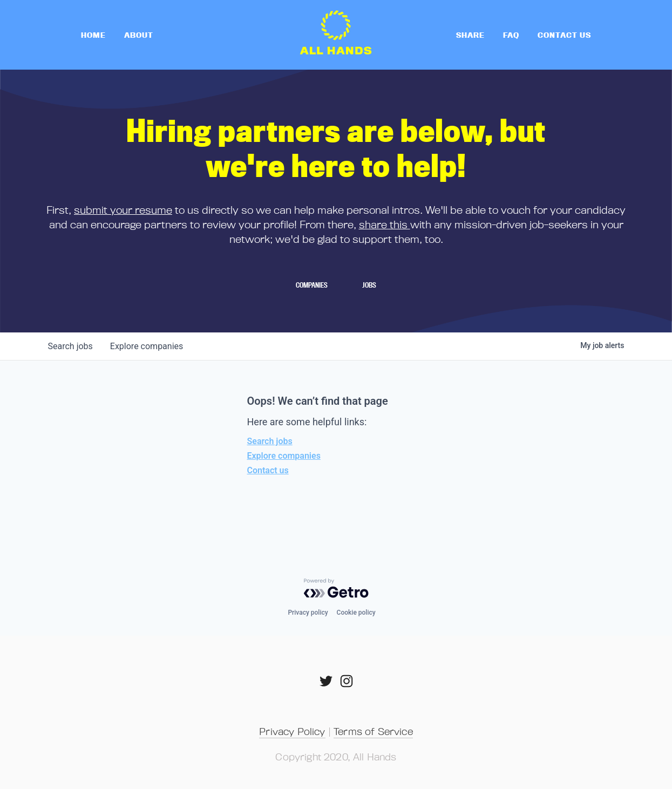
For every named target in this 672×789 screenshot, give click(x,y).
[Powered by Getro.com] (336, 588)
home (93, 35)
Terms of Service (373, 731)
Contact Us (564, 35)
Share (470, 35)
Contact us (268, 470)
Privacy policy (308, 613)
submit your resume (123, 210)
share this (385, 224)
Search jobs (270, 441)
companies (147, 346)
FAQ (511, 35)
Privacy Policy (292, 731)
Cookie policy (356, 613)
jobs (70, 346)
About (139, 35)
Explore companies (284, 456)
